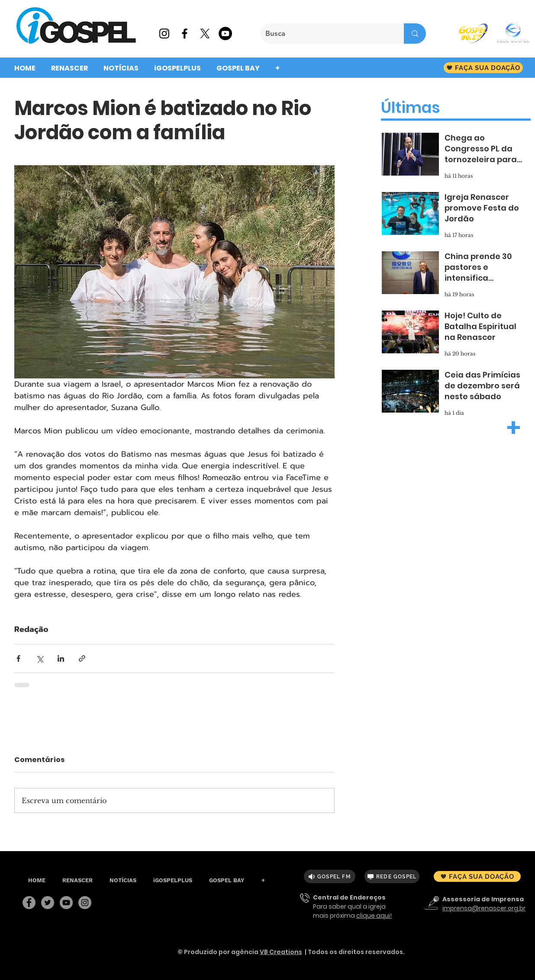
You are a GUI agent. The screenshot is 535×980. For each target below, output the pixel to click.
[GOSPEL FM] (330, 876)
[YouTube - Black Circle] (225, 34)
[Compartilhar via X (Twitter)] (40, 658)
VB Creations (281, 952)
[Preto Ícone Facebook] (185, 34)
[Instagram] (85, 903)
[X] (205, 34)
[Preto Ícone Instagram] (164, 34)
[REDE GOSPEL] (392, 876)
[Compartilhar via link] (82, 658)
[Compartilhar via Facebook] (18, 658)
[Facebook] (29, 903)
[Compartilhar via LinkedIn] (61, 658)
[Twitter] (48, 903)
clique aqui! (374, 916)
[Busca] (326, 34)
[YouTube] (66, 903)
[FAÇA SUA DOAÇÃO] (483, 68)
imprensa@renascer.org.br (484, 908)
